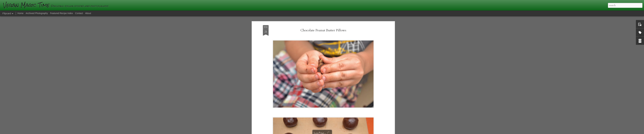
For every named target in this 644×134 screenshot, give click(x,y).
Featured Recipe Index (62, 13)
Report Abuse (378, 132)
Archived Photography (37, 13)
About (88, 13)
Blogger (369, 132)
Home (20, 13)
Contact (79, 13)
